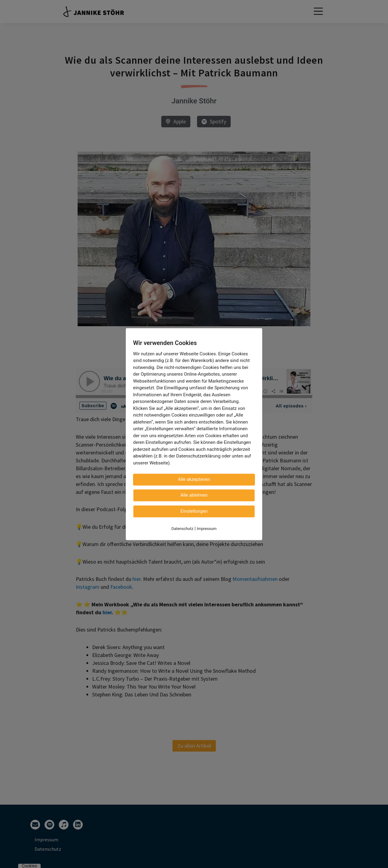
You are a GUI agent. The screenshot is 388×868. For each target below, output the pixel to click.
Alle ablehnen (194, 495)
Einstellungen (194, 511)
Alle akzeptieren (194, 479)
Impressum (207, 529)
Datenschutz (182, 529)
